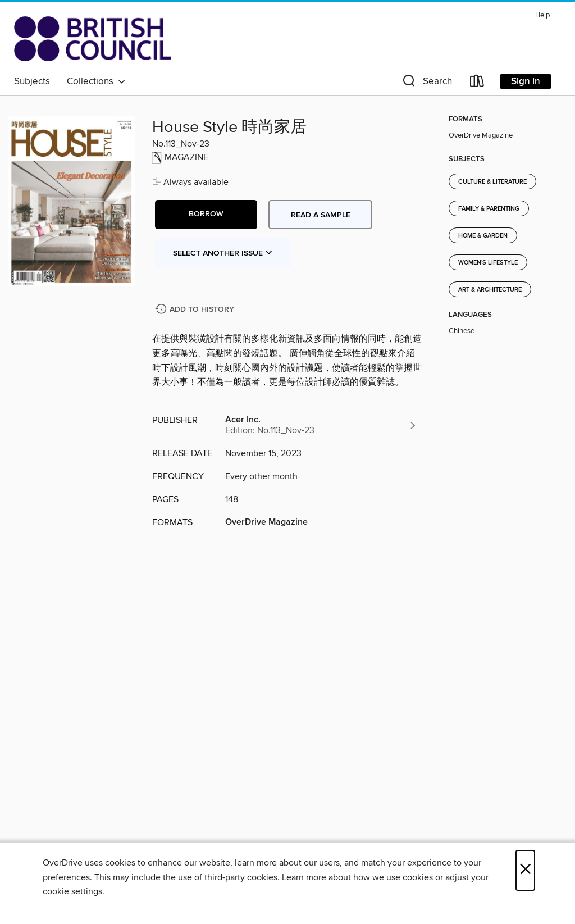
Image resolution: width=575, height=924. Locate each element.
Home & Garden (483, 236)
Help (542, 15)
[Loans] (477, 83)
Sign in (526, 81)
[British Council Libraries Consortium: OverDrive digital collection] (92, 39)
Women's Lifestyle (488, 263)
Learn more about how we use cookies (357, 877)
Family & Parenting (489, 209)
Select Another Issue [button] (223, 253)
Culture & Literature (492, 182)
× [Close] (525, 870)
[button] (426, 83)
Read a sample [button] (321, 215)
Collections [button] (96, 81)
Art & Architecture (490, 290)
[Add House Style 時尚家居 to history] (196, 310)
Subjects (32, 81)
